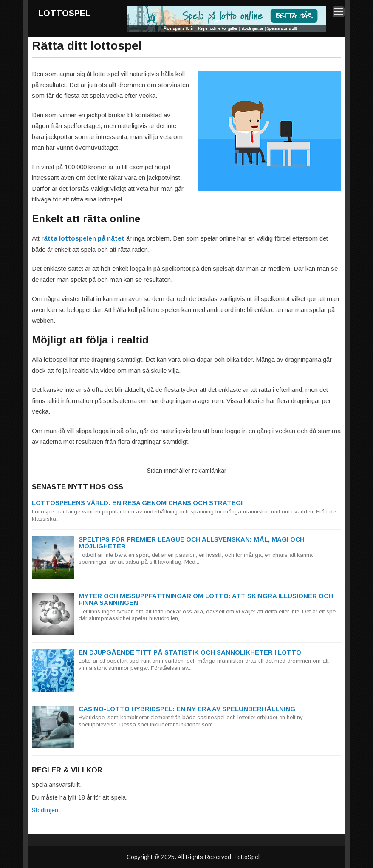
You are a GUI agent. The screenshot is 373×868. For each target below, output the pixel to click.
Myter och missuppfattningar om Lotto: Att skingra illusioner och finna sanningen (206, 599)
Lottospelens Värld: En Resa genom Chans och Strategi (137, 503)
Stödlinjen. (46, 810)
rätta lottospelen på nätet (83, 238)
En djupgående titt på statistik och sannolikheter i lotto (190, 652)
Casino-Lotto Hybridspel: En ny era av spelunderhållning (187, 709)
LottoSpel (64, 13)
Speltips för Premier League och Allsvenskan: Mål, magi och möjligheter (192, 543)
